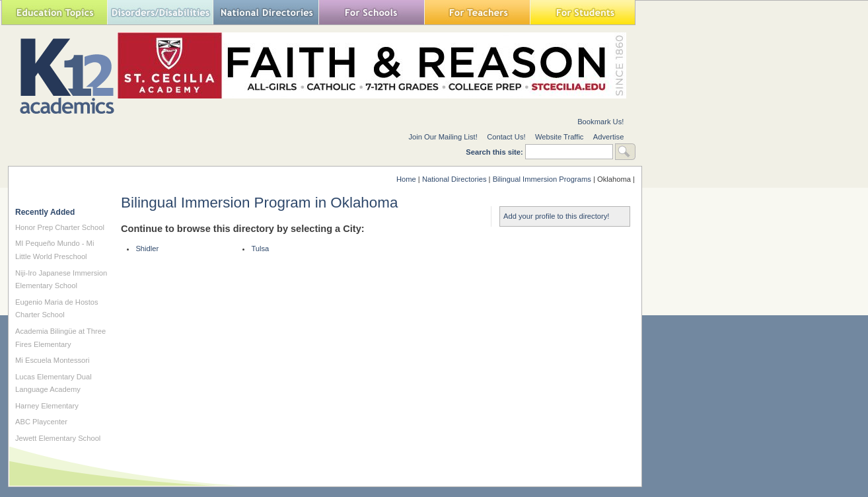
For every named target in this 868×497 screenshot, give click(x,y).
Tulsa (260, 249)
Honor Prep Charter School (60, 227)
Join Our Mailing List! (443, 137)
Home (406, 179)
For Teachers (477, 12)
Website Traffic (560, 137)
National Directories (266, 12)
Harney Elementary (47, 406)
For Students (583, 12)
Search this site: (495, 152)
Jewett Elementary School (58, 438)
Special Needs (160, 12)
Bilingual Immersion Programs (542, 179)
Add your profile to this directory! (556, 216)
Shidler (147, 249)
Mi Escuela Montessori (53, 360)
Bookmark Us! (600, 122)
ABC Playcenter (41, 422)
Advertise (609, 137)
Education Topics (54, 12)
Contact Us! (506, 137)
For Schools (371, 12)
